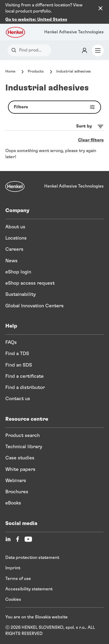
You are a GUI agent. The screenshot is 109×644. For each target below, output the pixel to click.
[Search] (15, 50)
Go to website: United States (36, 19)
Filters (56, 107)
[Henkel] (15, 186)
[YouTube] (28, 539)
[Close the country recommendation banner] (100, 8)
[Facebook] (18, 539)
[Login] (84, 50)
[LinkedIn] (8, 539)
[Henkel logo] (16, 32)
